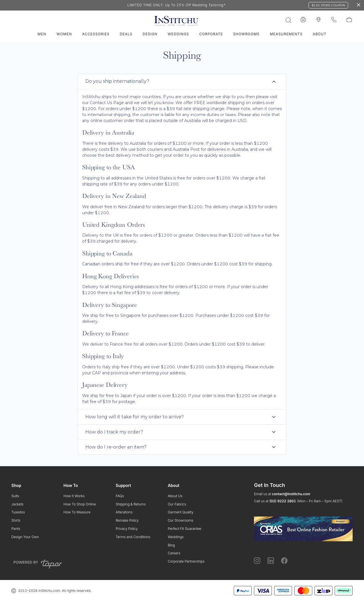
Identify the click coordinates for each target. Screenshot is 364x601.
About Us (175, 496)
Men (42, 34)
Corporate (211, 34)
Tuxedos (18, 512)
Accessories (96, 34)
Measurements (286, 34)
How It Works (74, 496)
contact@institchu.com (291, 494)
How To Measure (77, 512)
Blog (171, 545)
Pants (16, 529)
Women (64, 34)
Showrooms (246, 34)
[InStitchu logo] (318, 20)
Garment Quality (181, 512)
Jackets (17, 504)
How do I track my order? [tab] (181, 432)
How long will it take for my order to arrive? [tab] (181, 417)
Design (150, 34)
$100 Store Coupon (328, 5)
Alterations (124, 512)
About (320, 34)
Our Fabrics (177, 504)
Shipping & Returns (131, 504)
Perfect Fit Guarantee (185, 529)
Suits (15, 496)
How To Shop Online (80, 504)
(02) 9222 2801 (283, 501)
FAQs (120, 496)
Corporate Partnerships (186, 561)
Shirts (16, 520)
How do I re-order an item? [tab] (181, 447)
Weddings (178, 34)
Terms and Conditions (133, 537)
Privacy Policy (127, 529)
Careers (174, 553)
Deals (126, 34)
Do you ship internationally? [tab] (181, 82)
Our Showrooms (181, 520)
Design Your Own (25, 537)
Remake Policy (127, 520)
